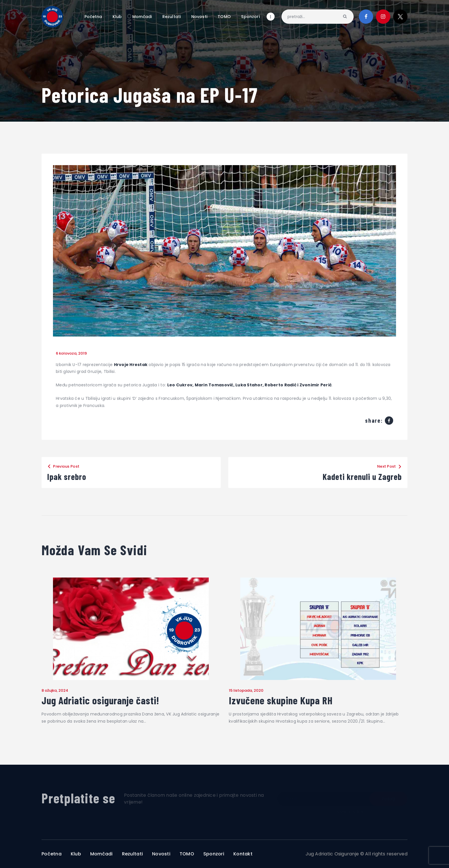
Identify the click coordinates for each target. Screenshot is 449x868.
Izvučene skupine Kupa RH (281, 700)
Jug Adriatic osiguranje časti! (100, 700)
